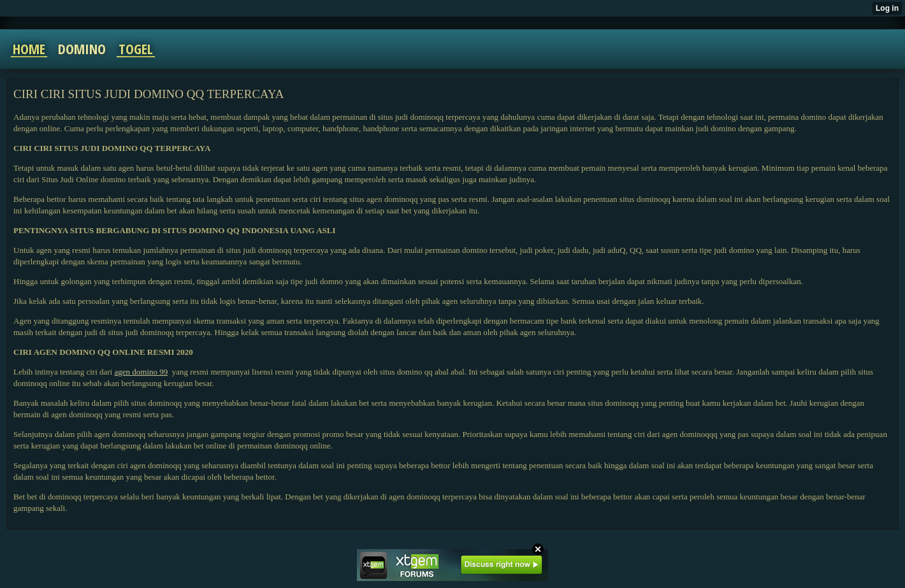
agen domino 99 (141, 372)
